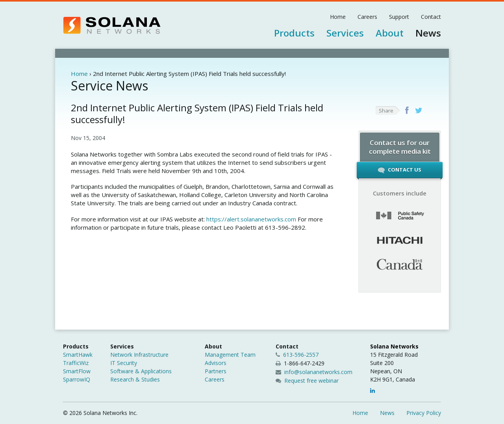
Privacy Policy (424, 413)
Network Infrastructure (139, 355)
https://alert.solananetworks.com (251, 219)
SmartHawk (78, 355)
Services (345, 33)
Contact (431, 17)
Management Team (230, 355)
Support (399, 17)
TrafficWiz (76, 363)
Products (294, 33)
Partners (216, 371)
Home (338, 17)
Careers (367, 17)
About (390, 33)
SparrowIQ (77, 379)
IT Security (124, 363)
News (428, 33)
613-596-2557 (297, 355)
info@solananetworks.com (318, 372)
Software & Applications (141, 371)
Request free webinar (311, 381)
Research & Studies (135, 379)
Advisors (216, 363)
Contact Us (400, 172)
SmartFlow (77, 371)
